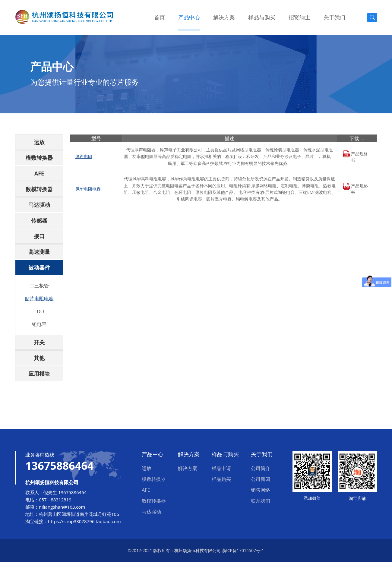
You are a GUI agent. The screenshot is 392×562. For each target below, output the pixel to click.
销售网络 (261, 490)
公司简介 (261, 468)
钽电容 (39, 324)
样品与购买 (262, 17)
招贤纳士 (299, 17)
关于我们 (334, 17)
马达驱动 (39, 205)
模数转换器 (39, 158)
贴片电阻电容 (39, 298)
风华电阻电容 (88, 189)
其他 (39, 358)
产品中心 (189, 17)
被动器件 (39, 267)
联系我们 (261, 501)
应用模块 (39, 374)
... (144, 523)
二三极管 (39, 286)
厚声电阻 (84, 156)
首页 (160, 17)
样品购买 (221, 479)
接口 (39, 236)
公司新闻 (261, 479)
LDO (39, 311)
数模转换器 (39, 189)
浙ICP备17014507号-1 (243, 550)
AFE (39, 173)
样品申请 (221, 468)
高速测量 (39, 252)
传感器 (39, 220)
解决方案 (224, 17)
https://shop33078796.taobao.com (84, 521)
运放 (39, 142)
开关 (39, 342)
